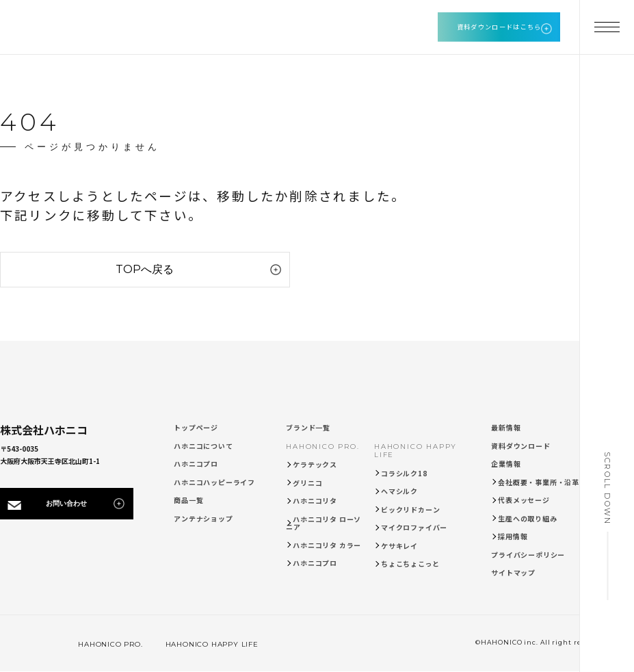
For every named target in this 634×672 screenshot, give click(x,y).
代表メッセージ (524, 500)
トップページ (196, 427)
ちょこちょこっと (410, 564)
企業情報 (506, 464)
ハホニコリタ (315, 501)
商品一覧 (188, 500)
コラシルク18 (404, 473)
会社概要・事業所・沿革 (539, 482)
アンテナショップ (203, 518)
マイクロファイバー (414, 527)
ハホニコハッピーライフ (214, 482)
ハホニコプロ (196, 464)
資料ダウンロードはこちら (499, 27)
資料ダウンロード (520, 446)
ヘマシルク (399, 491)
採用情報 (513, 536)
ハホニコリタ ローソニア (323, 523)
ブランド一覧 (308, 427)
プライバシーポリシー (528, 555)
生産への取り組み (527, 518)
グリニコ (307, 483)
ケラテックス (315, 464)
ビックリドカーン (410, 509)
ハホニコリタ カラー (327, 545)
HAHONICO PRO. (322, 447)
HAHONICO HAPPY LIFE (415, 451)
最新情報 (506, 427)
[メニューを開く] (607, 27)
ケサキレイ (399, 546)
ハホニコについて (203, 446)
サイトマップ (513, 572)
